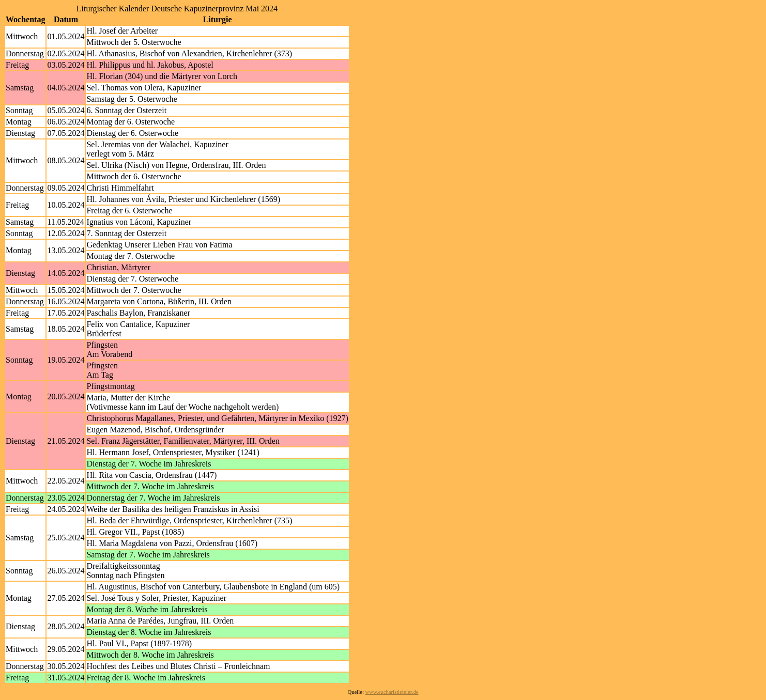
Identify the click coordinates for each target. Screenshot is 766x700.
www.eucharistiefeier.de (392, 692)
